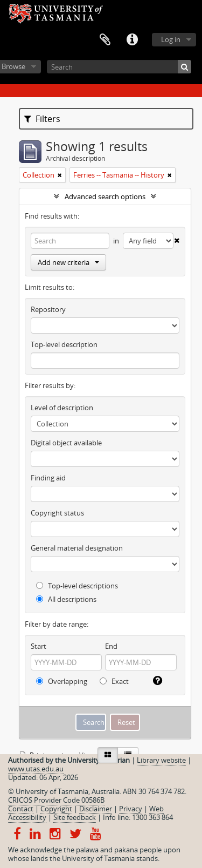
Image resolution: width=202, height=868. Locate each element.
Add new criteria (68, 262)
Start (39, 646)
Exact (114, 681)
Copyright (56, 809)
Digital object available (66, 443)
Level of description (62, 408)
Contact (21, 809)
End (111, 646)
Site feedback (75, 817)
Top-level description (64, 344)
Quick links (132, 40)
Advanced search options (105, 196)
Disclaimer (96, 809)
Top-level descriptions (77, 586)
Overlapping (62, 681)
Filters (42, 119)
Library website (161, 760)
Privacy (131, 809)
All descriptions (66, 599)
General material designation (77, 548)
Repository (48, 309)
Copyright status (57, 513)
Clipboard (105, 40)
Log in (171, 39)
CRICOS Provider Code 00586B (56, 800)
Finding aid (48, 478)
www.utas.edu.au (36, 769)
